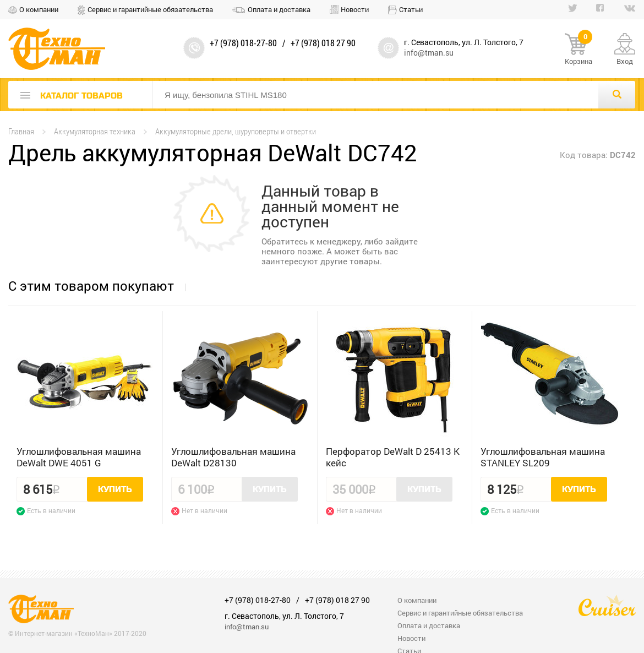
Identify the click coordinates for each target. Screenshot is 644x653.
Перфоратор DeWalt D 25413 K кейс (393, 457)
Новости (355, 9)
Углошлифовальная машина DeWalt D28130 (233, 457)
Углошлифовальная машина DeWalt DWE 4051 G (79, 457)
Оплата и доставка (279, 9)
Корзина (578, 50)
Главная (21, 131)
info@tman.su (429, 53)
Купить (115, 489)
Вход (625, 61)
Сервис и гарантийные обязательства (150, 9)
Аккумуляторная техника (95, 131)
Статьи (411, 9)
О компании (39, 9)
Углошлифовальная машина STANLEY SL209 (543, 457)
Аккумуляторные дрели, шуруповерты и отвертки (236, 131)
